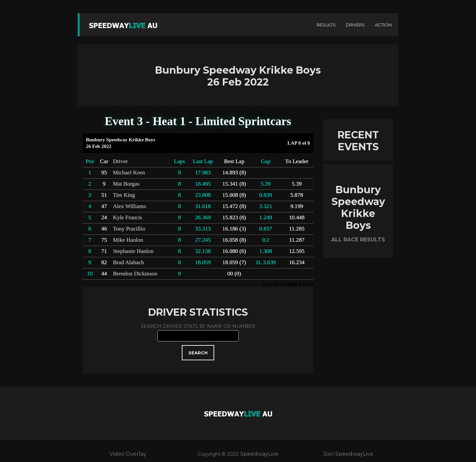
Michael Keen (129, 173)
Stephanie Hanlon (133, 251)
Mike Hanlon (128, 240)
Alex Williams (130, 206)
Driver (120, 161)
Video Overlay (128, 454)
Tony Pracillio (129, 229)
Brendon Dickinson (135, 274)
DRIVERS (355, 25)
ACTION (383, 25)
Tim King (124, 195)
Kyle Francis (128, 217)
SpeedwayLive (259, 454)
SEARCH (198, 353)
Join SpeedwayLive (348, 454)
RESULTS (326, 25)
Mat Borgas (126, 184)
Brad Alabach (129, 262)
